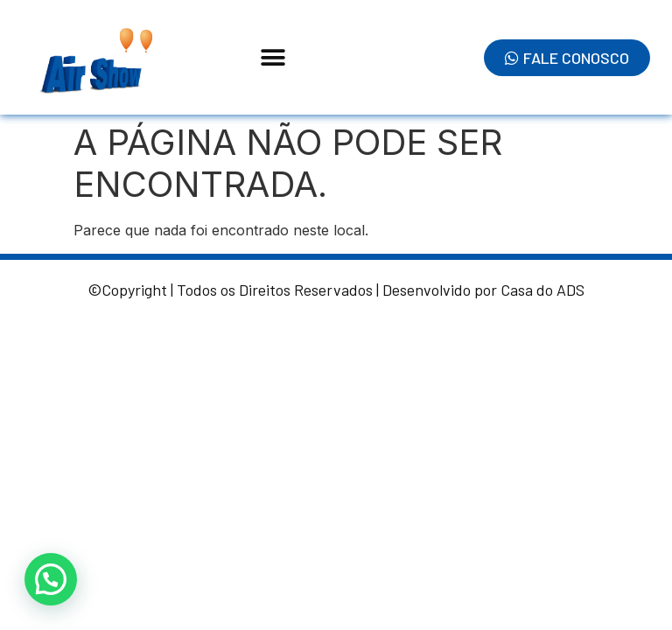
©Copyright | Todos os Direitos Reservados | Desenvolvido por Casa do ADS (336, 290)
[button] (273, 57)
